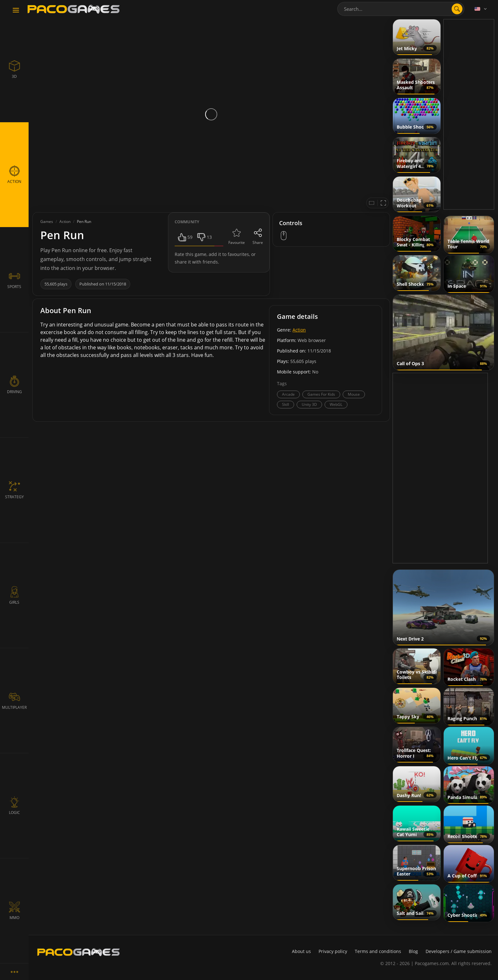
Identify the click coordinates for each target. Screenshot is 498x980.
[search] (457, 9)
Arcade (288, 394)
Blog (413, 951)
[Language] (481, 9)
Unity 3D (309, 404)
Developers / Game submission (459, 951)
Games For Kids (321, 394)
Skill (286, 404)
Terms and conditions (378, 951)
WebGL (336, 404)
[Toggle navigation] (16, 10)
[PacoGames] (78, 952)
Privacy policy (333, 951)
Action (299, 330)
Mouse (354, 394)
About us (301, 951)
